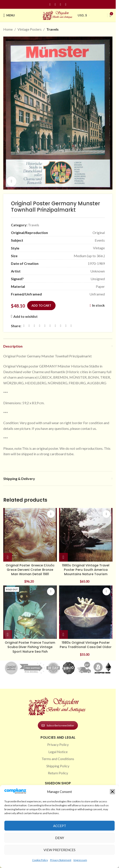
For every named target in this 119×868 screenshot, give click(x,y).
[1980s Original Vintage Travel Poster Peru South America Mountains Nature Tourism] (86, 535)
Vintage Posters (30, 29)
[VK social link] (61, 326)
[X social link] (29, 326)
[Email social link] (34, 326)
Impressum (80, 860)
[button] (112, 792)
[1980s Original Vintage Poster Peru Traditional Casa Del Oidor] (86, 612)
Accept (60, 826)
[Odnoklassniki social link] (50, 326)
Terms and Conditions (58, 759)
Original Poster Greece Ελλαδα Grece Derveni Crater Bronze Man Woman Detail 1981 (30, 570)
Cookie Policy (40, 860)
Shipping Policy (58, 766)
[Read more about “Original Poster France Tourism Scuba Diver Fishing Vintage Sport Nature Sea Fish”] (8, 634)
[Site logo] (58, 15)
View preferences (59, 850)
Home (8, 29)
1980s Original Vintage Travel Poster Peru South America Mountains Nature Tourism (86, 570)
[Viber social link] (71, 326)
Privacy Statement (61, 860)
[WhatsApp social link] (55, 326)
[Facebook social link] (50, 4)
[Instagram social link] (55, 4)
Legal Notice (58, 752)
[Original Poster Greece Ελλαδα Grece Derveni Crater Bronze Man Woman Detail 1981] (30, 535)
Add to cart (41, 305)
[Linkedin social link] (66, 4)
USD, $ (82, 15)
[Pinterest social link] (61, 4)
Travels (52, 29)
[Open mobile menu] (9, 15)
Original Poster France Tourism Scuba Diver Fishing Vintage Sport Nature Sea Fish (30, 647)
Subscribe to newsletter (58, 725)
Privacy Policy (58, 744)
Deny (60, 838)
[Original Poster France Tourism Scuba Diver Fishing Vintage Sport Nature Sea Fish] (30, 612)
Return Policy (58, 773)
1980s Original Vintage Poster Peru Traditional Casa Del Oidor (86, 645)
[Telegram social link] (66, 326)
